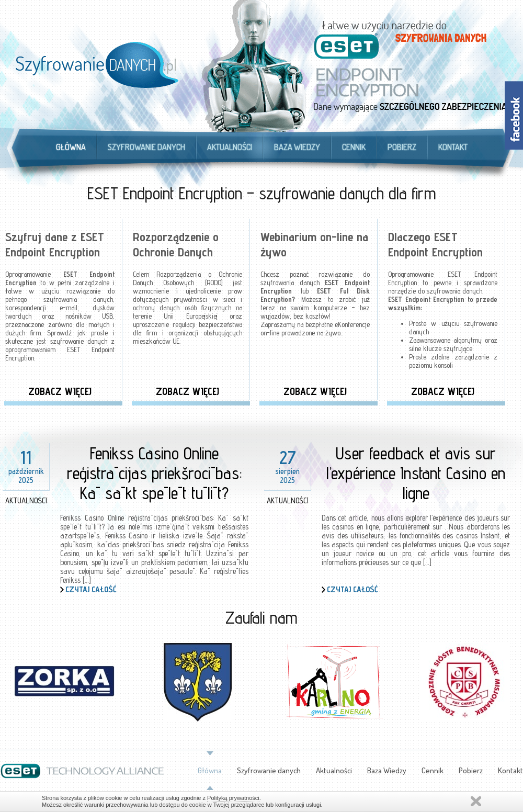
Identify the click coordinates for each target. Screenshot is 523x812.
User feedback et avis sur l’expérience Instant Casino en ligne (416, 473)
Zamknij (476, 801)
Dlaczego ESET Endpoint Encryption (435, 244)
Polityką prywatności (233, 798)
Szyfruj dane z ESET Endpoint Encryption (55, 244)
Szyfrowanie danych (146, 147)
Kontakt (453, 147)
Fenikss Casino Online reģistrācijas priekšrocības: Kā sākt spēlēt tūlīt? (155, 473)
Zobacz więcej (60, 391)
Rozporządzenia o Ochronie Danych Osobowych (187, 278)
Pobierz (402, 147)
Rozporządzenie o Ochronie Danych (176, 244)
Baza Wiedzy (297, 147)
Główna (71, 147)
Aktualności (230, 147)
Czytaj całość (91, 589)
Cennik (354, 147)
